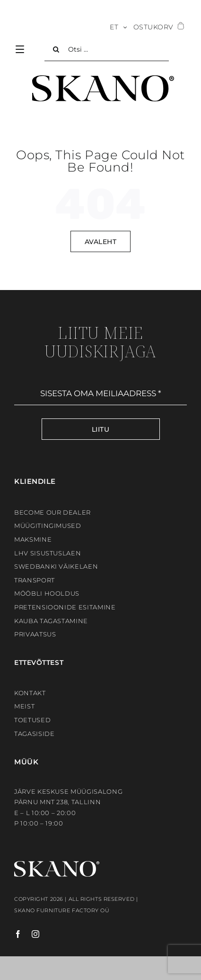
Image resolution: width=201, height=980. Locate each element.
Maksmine (33, 539)
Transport (35, 580)
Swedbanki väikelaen (56, 566)
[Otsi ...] (107, 49)
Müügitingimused (48, 526)
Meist (24, 706)
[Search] (56, 49)
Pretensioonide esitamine (65, 607)
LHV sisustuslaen (48, 553)
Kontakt (30, 693)
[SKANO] (103, 79)
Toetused (32, 720)
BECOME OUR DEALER (52, 512)
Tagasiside (35, 734)
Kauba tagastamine (51, 621)
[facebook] (18, 934)
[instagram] (31, 934)
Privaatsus (35, 634)
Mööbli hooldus (47, 593)
